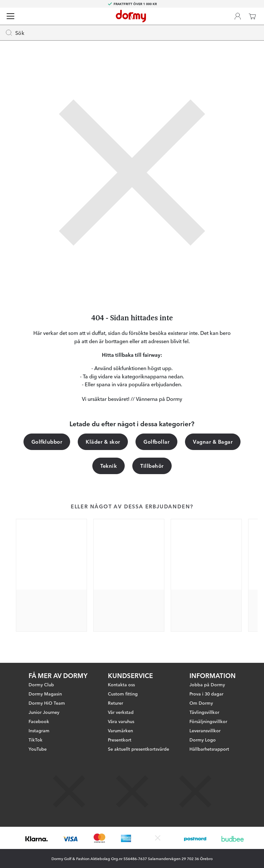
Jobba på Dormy (207, 684)
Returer (115, 703)
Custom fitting (123, 694)
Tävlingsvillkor (204, 712)
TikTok (36, 740)
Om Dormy (201, 703)
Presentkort (120, 740)
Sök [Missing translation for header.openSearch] (15, 33)
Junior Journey (44, 712)
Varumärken (120, 730)
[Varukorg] (252, 16)
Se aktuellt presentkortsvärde (139, 749)
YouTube (38, 749)
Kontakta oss (121, 684)
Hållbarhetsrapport (209, 749)
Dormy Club (41, 684)
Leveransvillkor (205, 730)
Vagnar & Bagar (213, 441)
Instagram (39, 730)
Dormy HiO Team (47, 703)
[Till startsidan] (131, 16)
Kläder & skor (103, 441)
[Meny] (10, 16)
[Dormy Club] (238, 16)
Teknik (109, 466)
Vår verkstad (121, 712)
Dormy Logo (203, 740)
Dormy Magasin (45, 694)
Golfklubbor (47, 441)
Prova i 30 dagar (206, 694)
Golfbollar (156, 441)
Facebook (39, 721)
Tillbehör (152, 466)
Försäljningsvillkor (208, 721)
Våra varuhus (121, 721)
